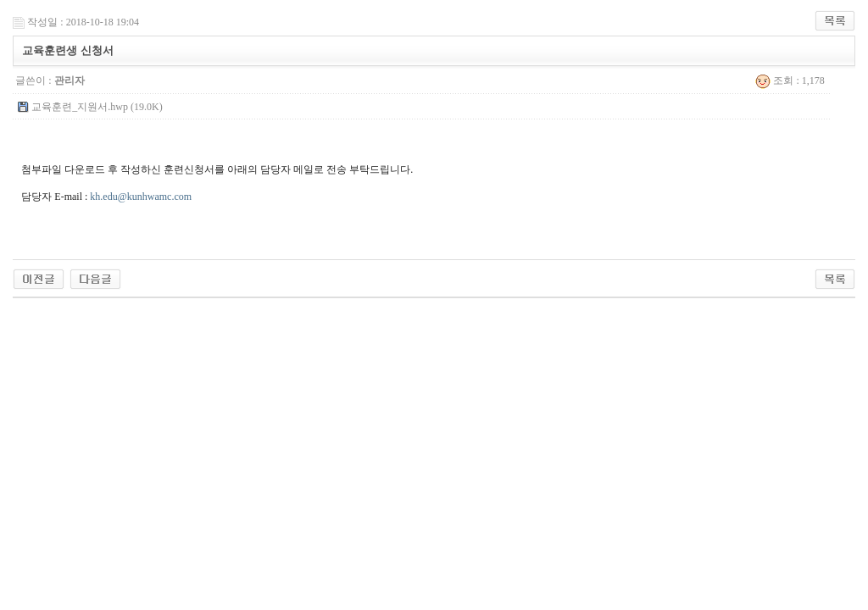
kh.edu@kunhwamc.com (141, 197)
